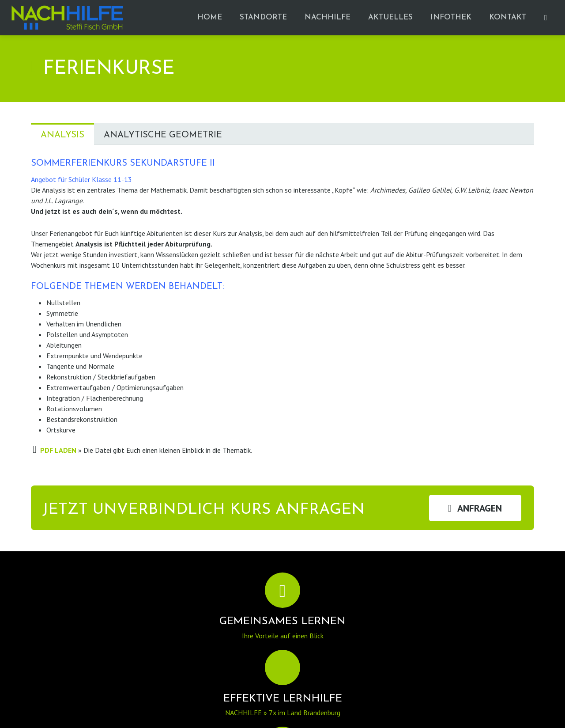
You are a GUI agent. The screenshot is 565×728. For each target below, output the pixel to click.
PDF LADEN (58, 450)
